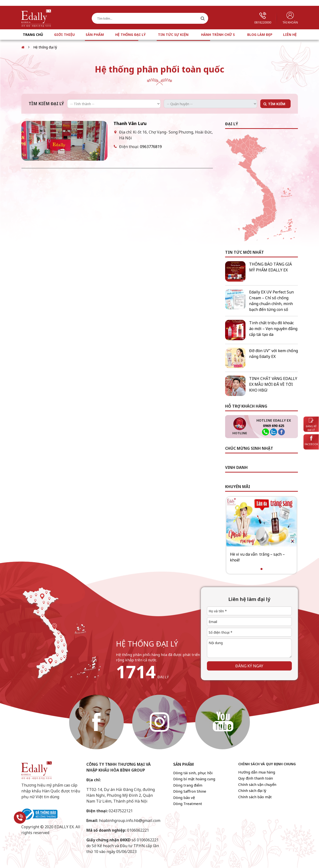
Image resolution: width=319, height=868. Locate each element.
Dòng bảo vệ (184, 797)
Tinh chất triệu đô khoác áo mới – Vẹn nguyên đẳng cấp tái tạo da (273, 329)
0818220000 (263, 18)
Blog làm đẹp (260, 35)
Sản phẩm (95, 35)
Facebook (311, 441)
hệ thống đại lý (147, 644)
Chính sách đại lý (252, 790)
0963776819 (151, 147)
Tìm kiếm (277, 104)
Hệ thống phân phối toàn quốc (160, 69)
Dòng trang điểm (188, 785)
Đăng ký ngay (249, 666)
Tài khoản (290, 18)
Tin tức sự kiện (173, 35)
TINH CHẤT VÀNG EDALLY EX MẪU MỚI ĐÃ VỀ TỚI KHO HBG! (273, 384)
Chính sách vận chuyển (257, 784)
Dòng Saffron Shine (190, 791)
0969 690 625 (274, 426)
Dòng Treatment (188, 804)
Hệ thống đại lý (130, 35)
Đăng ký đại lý (311, 425)
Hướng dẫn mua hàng (257, 772)
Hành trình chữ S (218, 35)
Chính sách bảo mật (255, 797)
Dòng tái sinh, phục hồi (193, 773)
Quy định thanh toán (256, 778)
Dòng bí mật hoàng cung (194, 779)
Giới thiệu (64, 35)
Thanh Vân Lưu (130, 123)
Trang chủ (33, 35)
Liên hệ (290, 35)
